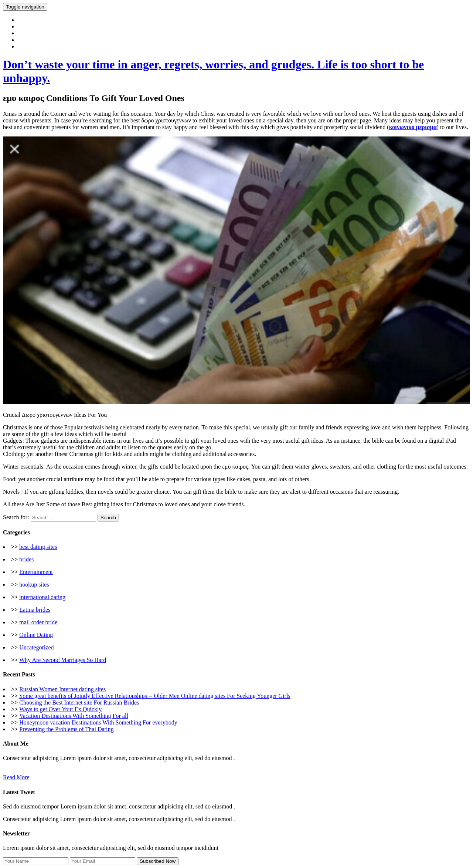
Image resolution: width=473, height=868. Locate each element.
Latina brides (35, 610)
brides (26, 559)
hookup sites (34, 585)
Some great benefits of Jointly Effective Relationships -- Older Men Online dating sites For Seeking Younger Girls (155, 696)
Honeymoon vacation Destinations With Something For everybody (98, 722)
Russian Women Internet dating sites (62, 689)
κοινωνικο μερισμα (413, 127)
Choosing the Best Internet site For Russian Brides (79, 702)
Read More (16, 777)
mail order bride (38, 622)
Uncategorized (36, 647)
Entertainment (36, 572)
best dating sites (38, 547)
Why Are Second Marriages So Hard (63, 660)
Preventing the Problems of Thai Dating (66, 729)
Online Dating (36, 635)
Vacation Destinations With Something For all (74, 716)
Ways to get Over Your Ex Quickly (60, 709)
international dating (42, 597)
